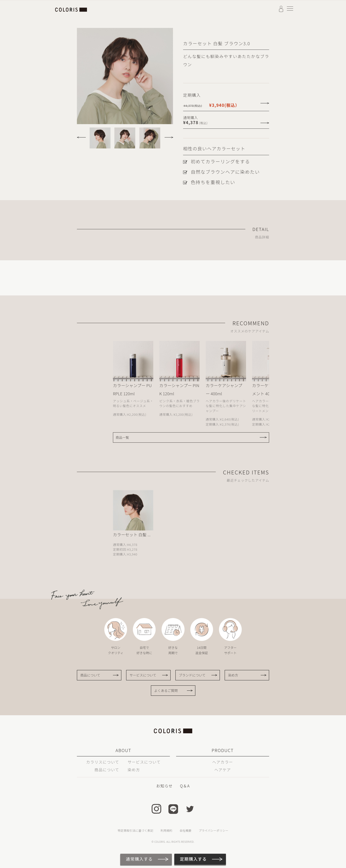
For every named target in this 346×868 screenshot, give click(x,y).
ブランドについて (192, 675)
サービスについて (143, 675)
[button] (83, 136)
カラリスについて (103, 762)
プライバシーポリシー (213, 830)
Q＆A (185, 786)
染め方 (233, 675)
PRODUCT (223, 750)
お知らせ (164, 786)
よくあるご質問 (166, 690)
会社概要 (185, 830)
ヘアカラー (222, 762)
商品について (90, 675)
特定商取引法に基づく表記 (136, 830)
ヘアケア (223, 770)
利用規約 (166, 830)
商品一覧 (122, 437)
